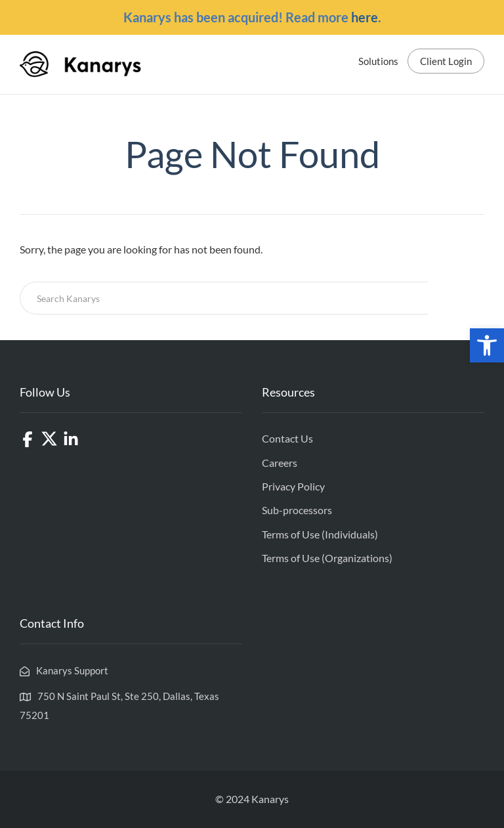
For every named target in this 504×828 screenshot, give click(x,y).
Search (456, 298)
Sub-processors (297, 510)
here (365, 17)
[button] (487, 345)
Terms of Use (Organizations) (327, 558)
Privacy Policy (293, 486)
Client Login (446, 61)
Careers (280, 463)
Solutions (378, 61)
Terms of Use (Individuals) (320, 534)
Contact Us (287, 438)
